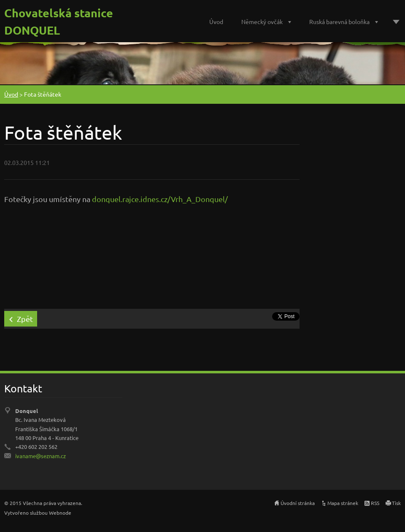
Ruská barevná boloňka (339, 22)
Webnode (60, 513)
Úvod (216, 22)
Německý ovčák (262, 22)
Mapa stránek (343, 503)
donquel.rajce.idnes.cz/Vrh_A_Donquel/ (160, 199)
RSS (375, 503)
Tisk (396, 503)
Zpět (25, 319)
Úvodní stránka (298, 503)
